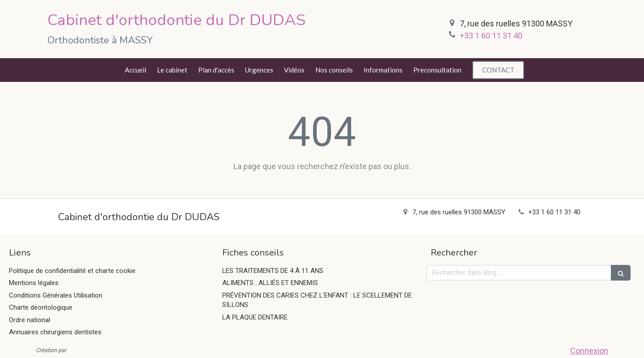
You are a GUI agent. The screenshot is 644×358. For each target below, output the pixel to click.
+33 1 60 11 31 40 (491, 36)
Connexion (589, 351)
